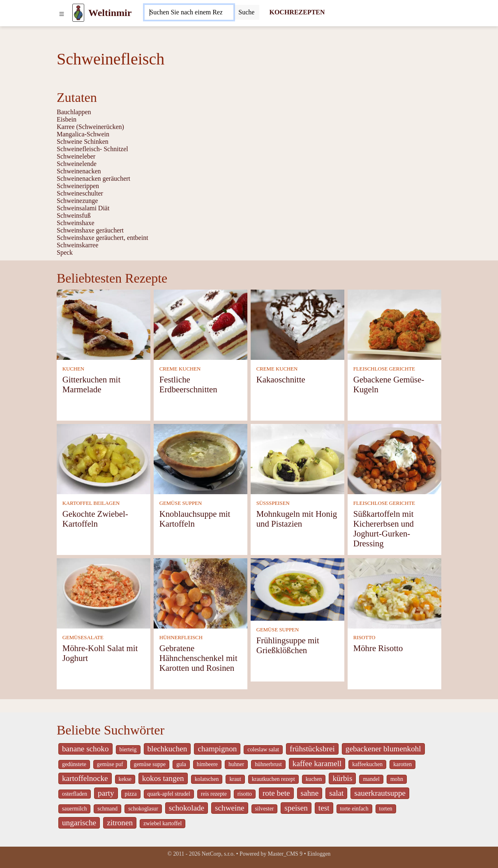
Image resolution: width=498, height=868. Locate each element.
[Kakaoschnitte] (297, 324)
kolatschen (207, 779)
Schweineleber (76, 156)
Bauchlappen (74, 112)
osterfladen (75, 794)
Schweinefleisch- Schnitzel (92, 149)
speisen (296, 808)
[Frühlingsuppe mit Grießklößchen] (297, 588)
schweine (229, 808)
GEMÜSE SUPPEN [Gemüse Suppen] (181, 503)
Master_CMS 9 (285, 854)
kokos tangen (163, 778)
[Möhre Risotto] (394, 593)
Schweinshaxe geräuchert (90, 230)
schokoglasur (143, 809)
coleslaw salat (263, 749)
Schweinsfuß (74, 215)
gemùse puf (110, 764)
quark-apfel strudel (169, 794)
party (106, 793)
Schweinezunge (77, 201)
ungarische (79, 823)
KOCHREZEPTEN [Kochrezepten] (297, 12)
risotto (245, 794)
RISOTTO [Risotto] (364, 638)
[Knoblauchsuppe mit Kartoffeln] (201, 458)
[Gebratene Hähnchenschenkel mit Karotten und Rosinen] (201, 593)
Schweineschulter (80, 193)
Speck (65, 252)
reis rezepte (214, 794)
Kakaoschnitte (281, 379)
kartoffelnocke (85, 778)
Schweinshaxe (76, 223)
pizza (131, 794)
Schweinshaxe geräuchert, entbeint (103, 238)
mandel (371, 779)
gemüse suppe (150, 764)
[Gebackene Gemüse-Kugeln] (394, 324)
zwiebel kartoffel (163, 823)
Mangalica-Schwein (83, 134)
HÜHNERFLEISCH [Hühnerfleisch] (181, 638)
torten (386, 809)
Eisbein (67, 119)
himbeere (207, 764)
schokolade (187, 808)
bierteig (128, 749)
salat (336, 793)
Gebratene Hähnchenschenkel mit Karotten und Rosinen (198, 658)
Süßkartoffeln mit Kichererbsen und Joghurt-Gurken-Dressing (384, 528)
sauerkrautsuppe (380, 793)
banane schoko (85, 749)
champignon (217, 749)
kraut (235, 779)
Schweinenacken (79, 171)
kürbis (342, 778)
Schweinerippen (78, 186)
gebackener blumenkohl (383, 749)
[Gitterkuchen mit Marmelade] (104, 324)
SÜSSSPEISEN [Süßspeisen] (273, 503)
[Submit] (246, 12)
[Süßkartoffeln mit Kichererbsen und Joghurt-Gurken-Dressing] (394, 458)
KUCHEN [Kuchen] (73, 369)
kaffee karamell (317, 763)
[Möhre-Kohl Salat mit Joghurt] (104, 593)
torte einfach (354, 809)
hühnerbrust (268, 764)
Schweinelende (77, 164)
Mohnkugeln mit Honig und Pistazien (297, 519)
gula (181, 764)
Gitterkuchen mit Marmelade (92, 384)
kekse (125, 779)
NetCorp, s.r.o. (218, 854)
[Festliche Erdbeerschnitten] (201, 324)
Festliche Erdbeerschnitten (188, 384)
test (324, 808)
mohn (397, 779)
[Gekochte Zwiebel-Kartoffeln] (104, 458)
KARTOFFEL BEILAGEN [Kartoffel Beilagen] (91, 503)
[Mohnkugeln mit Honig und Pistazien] (297, 458)
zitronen (120, 823)
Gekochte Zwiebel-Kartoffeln (95, 519)
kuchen (314, 779)
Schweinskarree (77, 245)
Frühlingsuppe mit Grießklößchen (288, 645)
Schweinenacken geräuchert (93, 178)
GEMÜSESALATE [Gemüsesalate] (83, 638)
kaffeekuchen (367, 764)
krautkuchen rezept (273, 779)
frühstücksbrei (312, 749)
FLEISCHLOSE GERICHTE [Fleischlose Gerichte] (384, 369)
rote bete (276, 793)
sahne (310, 793)
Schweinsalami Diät (83, 208)
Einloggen (319, 854)
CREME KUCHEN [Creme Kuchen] (180, 369)
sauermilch (74, 809)
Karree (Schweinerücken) (90, 127)
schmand (107, 809)
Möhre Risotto (378, 648)
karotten (402, 764)
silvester (265, 809)
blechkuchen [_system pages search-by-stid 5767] (167, 749)
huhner (236, 764)
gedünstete (74, 764)
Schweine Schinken (83, 142)
